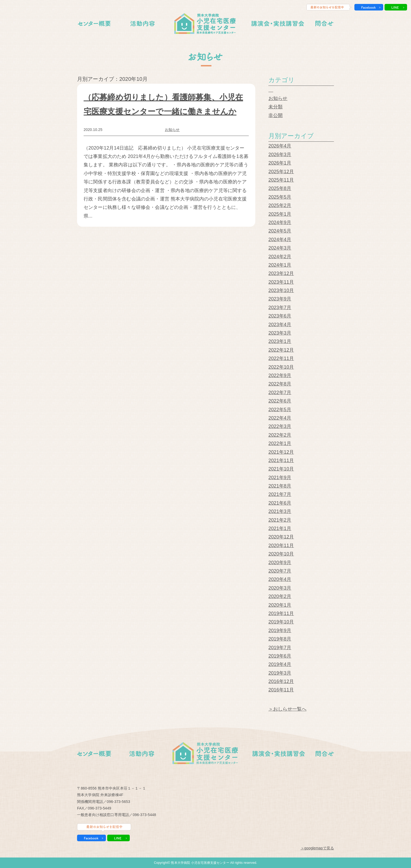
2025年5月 (280, 197)
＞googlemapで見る (317, 848)
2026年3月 (280, 155)
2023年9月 (280, 299)
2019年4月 (280, 664)
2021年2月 (280, 520)
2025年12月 (281, 172)
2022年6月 (280, 401)
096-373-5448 (144, 815)
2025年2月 (280, 205)
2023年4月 (280, 325)
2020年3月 (280, 588)
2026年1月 (280, 163)
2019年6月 (280, 656)
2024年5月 (280, 231)
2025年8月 (280, 188)
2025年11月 (281, 180)
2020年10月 (281, 554)
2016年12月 (281, 681)
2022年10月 (281, 367)
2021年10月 (281, 469)
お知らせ (172, 130)
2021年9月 (280, 478)
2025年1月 (280, 214)
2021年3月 (280, 511)
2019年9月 (280, 631)
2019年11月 (281, 613)
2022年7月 (280, 393)
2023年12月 (281, 273)
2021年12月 (281, 452)
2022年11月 (281, 358)
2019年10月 (281, 622)
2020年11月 (281, 546)
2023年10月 (281, 290)
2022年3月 (280, 426)
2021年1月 (280, 528)
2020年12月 (281, 537)
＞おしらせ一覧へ (287, 709)
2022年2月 (280, 435)
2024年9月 (280, 223)
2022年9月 (280, 375)
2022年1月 (280, 443)
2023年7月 (280, 308)
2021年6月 (280, 503)
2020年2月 (280, 596)
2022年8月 (280, 384)
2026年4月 (280, 146)
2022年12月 (281, 350)
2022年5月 (280, 410)
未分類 (275, 107)
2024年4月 (280, 240)
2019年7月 (280, 648)
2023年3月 (280, 333)
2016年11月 (281, 690)
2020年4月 (280, 579)
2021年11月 (281, 461)
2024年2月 (280, 257)
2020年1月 (280, 605)
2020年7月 (280, 571)
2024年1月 (280, 265)
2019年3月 (280, 673)
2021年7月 (280, 494)
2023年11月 (281, 282)
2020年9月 (280, 563)
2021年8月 (280, 486)
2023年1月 (280, 341)
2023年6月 (280, 316)
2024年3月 (280, 248)
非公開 (275, 115)
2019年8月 (280, 639)
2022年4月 (280, 418)
